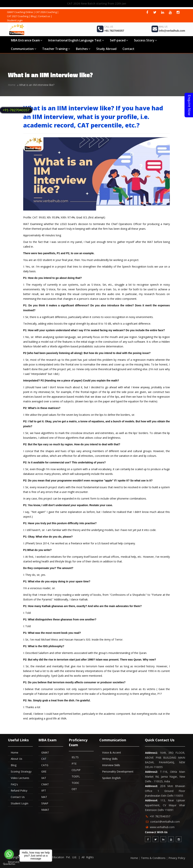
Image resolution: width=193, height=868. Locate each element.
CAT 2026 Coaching (46, 12)
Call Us (109, 27)
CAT (44, 759)
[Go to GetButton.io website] (9, 864)
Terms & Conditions (153, 858)
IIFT (44, 791)
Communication (24, 49)
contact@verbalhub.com (165, 822)
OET (74, 789)
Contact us (44, 16)
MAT (44, 797)
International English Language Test (76, 40)
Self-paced (119, 40)
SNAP (45, 803)
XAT (44, 778)
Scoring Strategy (21, 772)
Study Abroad (106, 49)
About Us (16, 759)
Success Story (145, 40)
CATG (45, 765)
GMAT (45, 752)
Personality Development (118, 772)
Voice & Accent (112, 752)
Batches (83, 49)
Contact (128, 49)
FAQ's (14, 784)
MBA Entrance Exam (27, 40)
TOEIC (75, 783)
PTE (74, 764)
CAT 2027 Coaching (18, 16)
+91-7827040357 (16, 110)
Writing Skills (110, 759)
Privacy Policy (177, 858)
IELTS (75, 757)
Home (12, 85)
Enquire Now (189, 105)
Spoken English (111, 778)
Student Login (15, 20)
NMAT (45, 810)
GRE (44, 772)
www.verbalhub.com (162, 827)
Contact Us (18, 797)
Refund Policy (19, 791)
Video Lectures (20, 778)
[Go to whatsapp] (9, 854)
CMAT (45, 784)
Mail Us (163, 27)
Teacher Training (56, 49)
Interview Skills (111, 765)
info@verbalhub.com (172, 31)
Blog (33, 16)
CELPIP (76, 770)
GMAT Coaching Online (20, 12)
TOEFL (76, 776)
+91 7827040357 (114, 31)
